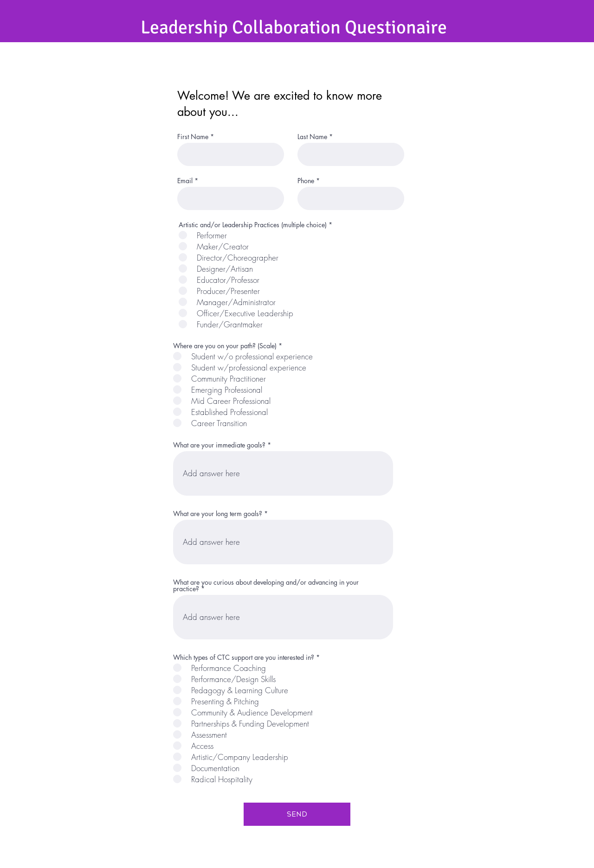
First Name (193, 137)
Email (185, 181)
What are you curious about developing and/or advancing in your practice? (266, 586)
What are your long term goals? (218, 514)
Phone (306, 181)
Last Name (312, 137)
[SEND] (297, 814)
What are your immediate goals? (219, 445)
